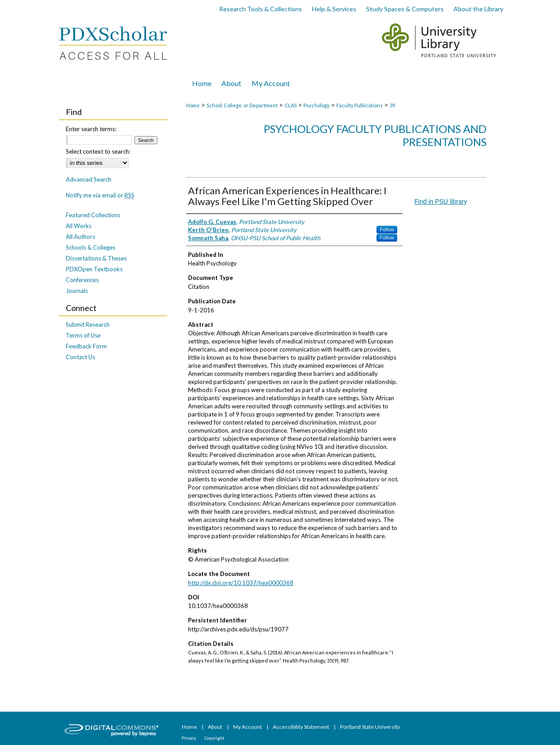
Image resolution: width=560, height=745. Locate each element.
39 (392, 105)
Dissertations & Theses (96, 258)
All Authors (80, 237)
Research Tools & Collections (261, 9)
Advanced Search (89, 179)
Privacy (189, 738)
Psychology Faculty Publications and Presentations (375, 135)
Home (193, 105)
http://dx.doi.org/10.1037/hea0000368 (241, 583)
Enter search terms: (91, 129)
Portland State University (370, 727)
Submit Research (88, 325)
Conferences (82, 280)
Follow (387, 229)
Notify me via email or (100, 195)
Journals (77, 291)
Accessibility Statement (301, 727)
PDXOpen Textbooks (94, 269)
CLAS (291, 105)
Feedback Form (86, 346)
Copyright (214, 738)
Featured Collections (93, 215)
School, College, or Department (242, 105)
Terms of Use (83, 335)
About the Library (478, 9)
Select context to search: (98, 151)
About (216, 727)
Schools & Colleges (91, 247)
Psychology (317, 105)
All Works (79, 226)
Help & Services (334, 9)
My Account (248, 727)
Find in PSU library (441, 201)
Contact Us (80, 357)
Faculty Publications (360, 105)
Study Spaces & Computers (405, 9)
